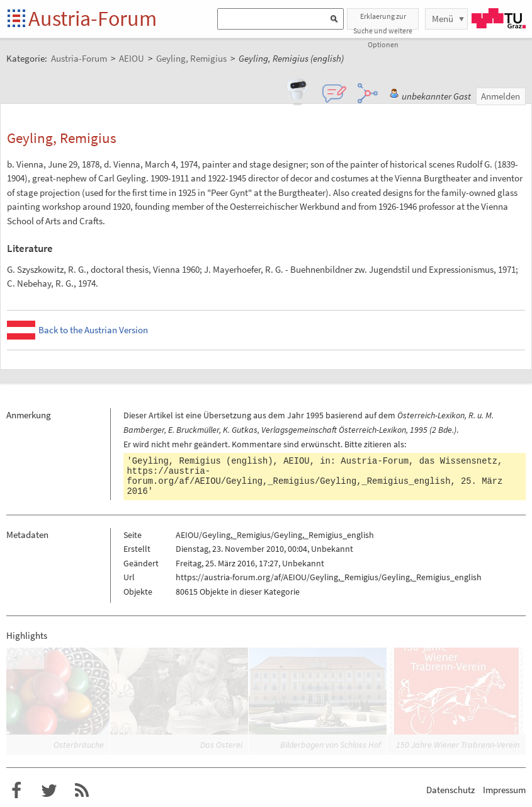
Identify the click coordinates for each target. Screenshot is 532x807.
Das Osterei (221, 745)
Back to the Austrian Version (93, 330)
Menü (443, 19)
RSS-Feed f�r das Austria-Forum (82, 791)
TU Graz (499, 18)
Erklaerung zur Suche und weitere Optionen (383, 20)
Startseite (17, 19)
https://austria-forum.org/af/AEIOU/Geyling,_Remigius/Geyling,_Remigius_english (289, 476)
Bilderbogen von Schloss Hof (331, 745)
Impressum (504, 790)
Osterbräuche (79, 745)
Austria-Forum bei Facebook (16, 791)
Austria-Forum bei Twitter (49, 791)
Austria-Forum (93, 18)
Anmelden (501, 96)
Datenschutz (450, 790)
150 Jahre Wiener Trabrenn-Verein (458, 745)
